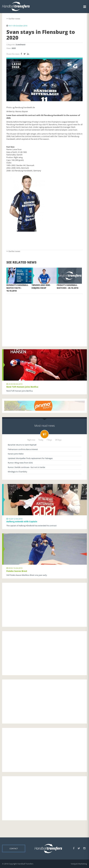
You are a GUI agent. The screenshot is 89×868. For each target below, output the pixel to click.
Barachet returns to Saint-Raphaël (22, 445)
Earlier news (13, 19)
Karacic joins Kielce (16, 454)
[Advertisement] (44, 316)
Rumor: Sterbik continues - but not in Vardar (27, 467)
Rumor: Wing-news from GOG (20, 463)
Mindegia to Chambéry (17, 472)
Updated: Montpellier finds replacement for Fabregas (30, 458)
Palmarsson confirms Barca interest (23, 449)
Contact (14, 848)
